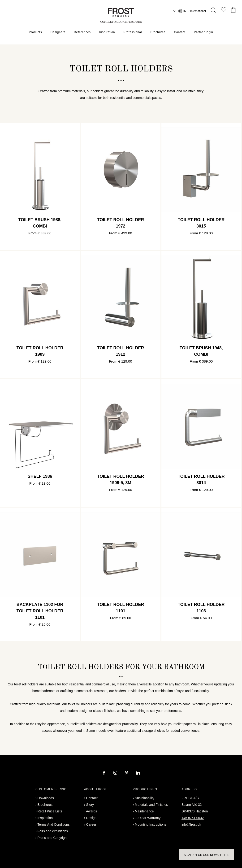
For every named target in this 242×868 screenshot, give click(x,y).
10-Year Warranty (148, 818)
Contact (180, 32)
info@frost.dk (191, 824)
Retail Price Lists (50, 811)
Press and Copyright (53, 838)
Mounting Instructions (151, 824)
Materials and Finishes (151, 805)
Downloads (46, 798)
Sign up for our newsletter (207, 855)
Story (90, 805)
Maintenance (144, 811)
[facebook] (104, 773)
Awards (91, 811)
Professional (133, 32)
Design (91, 818)
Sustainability (145, 798)
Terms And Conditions (53, 824)
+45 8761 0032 (193, 818)
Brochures (158, 32)
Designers (58, 32)
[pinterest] (127, 773)
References (82, 32)
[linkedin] (138, 773)
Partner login (204, 32)
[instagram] (116, 773)
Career (91, 824)
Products (35, 32)
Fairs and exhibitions (53, 831)
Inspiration (107, 32)
